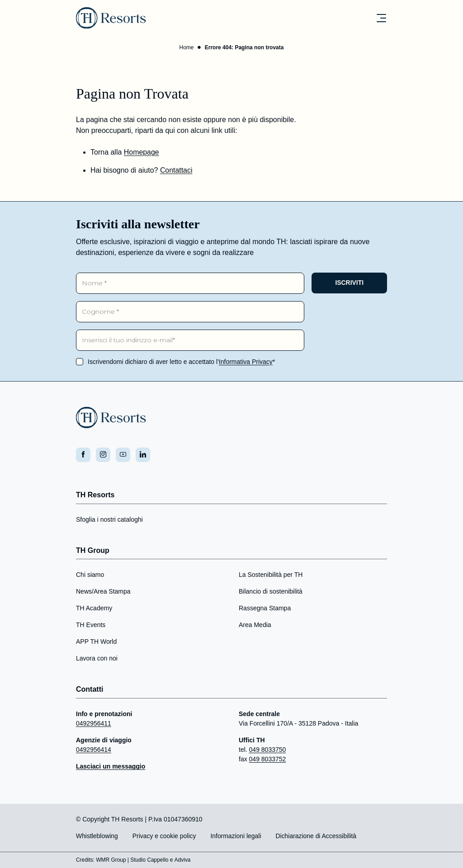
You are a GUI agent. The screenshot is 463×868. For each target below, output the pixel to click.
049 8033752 (268, 759)
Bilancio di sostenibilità (271, 592)
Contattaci (176, 171)
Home (186, 48)
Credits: (85, 860)
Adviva (183, 860)
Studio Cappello (150, 860)
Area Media (255, 625)
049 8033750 (268, 750)
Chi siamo (90, 575)
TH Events (91, 625)
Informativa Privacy (246, 362)
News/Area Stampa (103, 592)
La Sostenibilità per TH (271, 575)
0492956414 (94, 750)
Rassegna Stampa (265, 609)
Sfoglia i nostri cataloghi (109, 520)
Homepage (142, 153)
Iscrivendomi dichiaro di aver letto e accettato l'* (181, 362)
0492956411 (94, 724)
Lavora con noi (97, 659)
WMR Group (111, 860)
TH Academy (94, 609)
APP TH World (96, 642)
